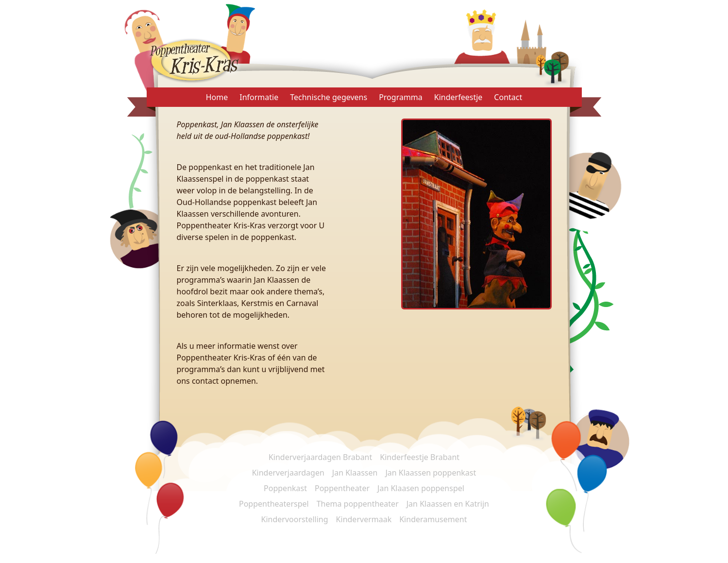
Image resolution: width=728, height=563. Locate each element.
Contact (508, 97)
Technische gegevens (329, 97)
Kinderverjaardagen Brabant (320, 457)
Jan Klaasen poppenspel (421, 488)
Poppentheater (342, 488)
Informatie (259, 97)
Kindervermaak (364, 519)
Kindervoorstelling (295, 519)
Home (217, 97)
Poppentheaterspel (274, 504)
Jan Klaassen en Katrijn (448, 504)
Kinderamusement (433, 519)
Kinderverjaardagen (288, 473)
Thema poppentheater (358, 504)
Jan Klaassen (355, 473)
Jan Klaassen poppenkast (431, 473)
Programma (401, 97)
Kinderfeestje (458, 97)
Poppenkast (285, 488)
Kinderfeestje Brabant (420, 457)
